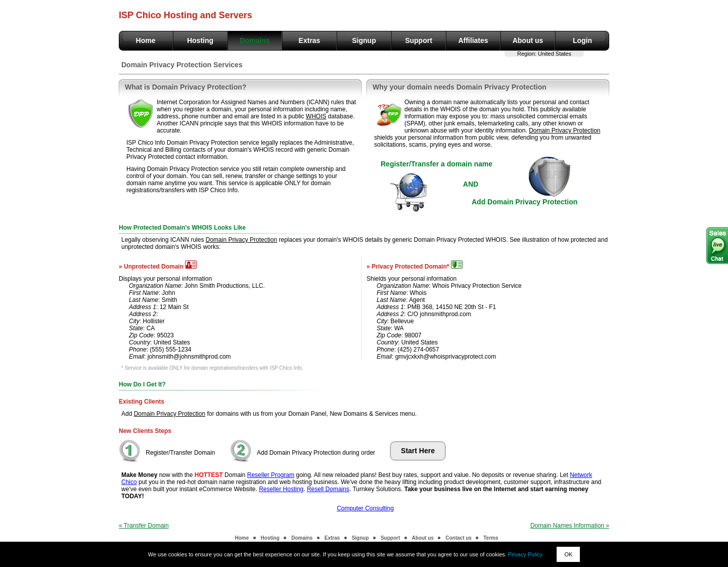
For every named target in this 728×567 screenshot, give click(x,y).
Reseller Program (271, 475)
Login (582, 40)
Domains (255, 40)
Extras (310, 40)
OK (568, 554)
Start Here (418, 451)
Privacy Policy (525, 554)
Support (419, 40)
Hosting (200, 40)
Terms (491, 538)
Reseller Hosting (281, 489)
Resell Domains (328, 489)
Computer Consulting (365, 508)
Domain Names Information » (570, 526)
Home (146, 40)
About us (528, 40)
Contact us (459, 538)
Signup (364, 40)
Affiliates (473, 40)
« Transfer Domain (144, 526)
